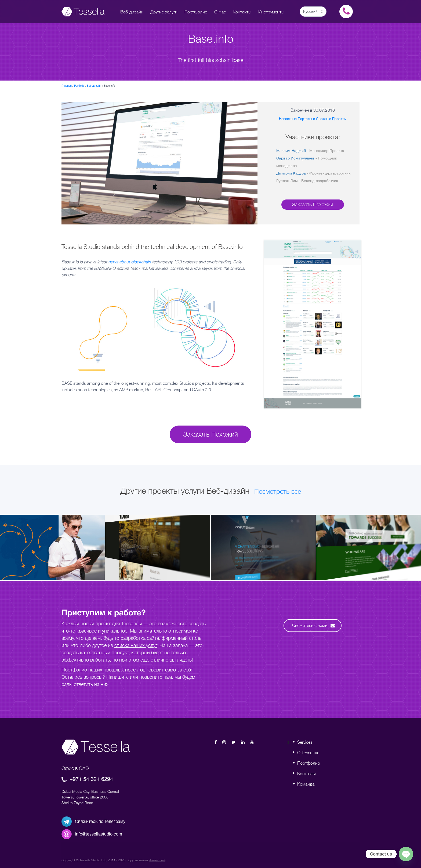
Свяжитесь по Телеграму (100, 822)
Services (305, 742)
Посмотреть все (278, 492)
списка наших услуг (136, 645)
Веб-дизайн (94, 86)
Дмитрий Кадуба (291, 173)
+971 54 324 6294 (87, 779)
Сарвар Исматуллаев (295, 158)
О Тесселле (308, 753)
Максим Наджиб (291, 151)
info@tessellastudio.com (99, 834)
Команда (306, 784)
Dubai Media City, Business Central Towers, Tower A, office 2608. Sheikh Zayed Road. (90, 797)
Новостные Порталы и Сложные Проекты (313, 119)
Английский (157, 860)
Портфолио (74, 670)
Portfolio (79, 86)
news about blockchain (130, 262)
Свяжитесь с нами (313, 626)
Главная (67, 86)
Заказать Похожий (313, 205)
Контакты (306, 774)
